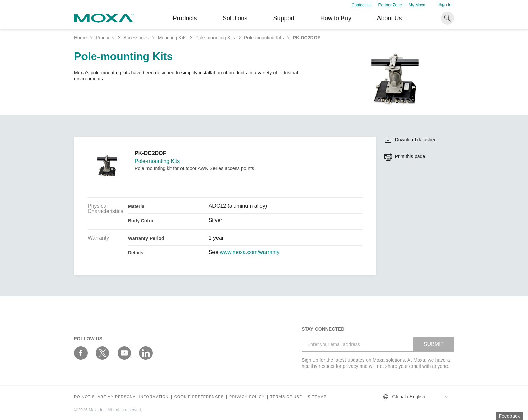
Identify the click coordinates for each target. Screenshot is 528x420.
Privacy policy (247, 397)
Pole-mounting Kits (216, 38)
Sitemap (317, 397)
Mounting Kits (172, 38)
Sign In (445, 5)
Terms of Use (286, 397)
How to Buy (336, 18)
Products (105, 38)
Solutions (235, 18)
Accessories (136, 38)
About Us (389, 18)
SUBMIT (434, 344)
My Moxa (417, 5)
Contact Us (361, 5)
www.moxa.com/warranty (250, 252)
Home (80, 38)
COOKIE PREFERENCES (199, 397)
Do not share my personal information (121, 397)
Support (284, 18)
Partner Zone (390, 5)
